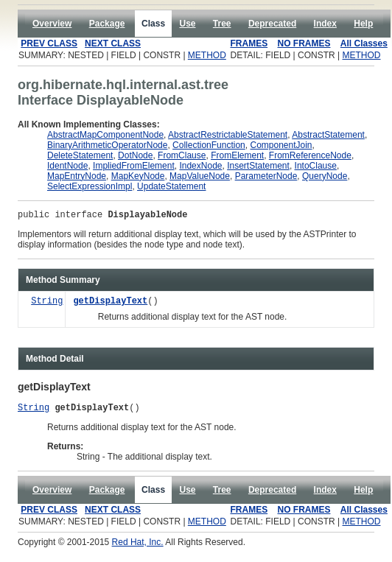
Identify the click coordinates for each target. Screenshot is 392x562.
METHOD (207, 55)
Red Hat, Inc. (138, 547)
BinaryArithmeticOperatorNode (107, 145)
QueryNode (325, 176)
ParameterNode (266, 176)
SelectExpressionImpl (90, 186)
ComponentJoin (281, 145)
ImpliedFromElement (134, 166)
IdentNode (67, 166)
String (47, 304)
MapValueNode (200, 176)
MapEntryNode (77, 176)
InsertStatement (258, 166)
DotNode (135, 155)
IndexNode (200, 166)
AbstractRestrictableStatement (228, 135)
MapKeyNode (138, 176)
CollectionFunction (209, 145)
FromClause (182, 155)
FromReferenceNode (310, 155)
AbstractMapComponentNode (105, 135)
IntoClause (316, 166)
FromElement (237, 155)
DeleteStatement (80, 155)
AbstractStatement (328, 135)
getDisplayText (110, 304)
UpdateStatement (171, 186)
